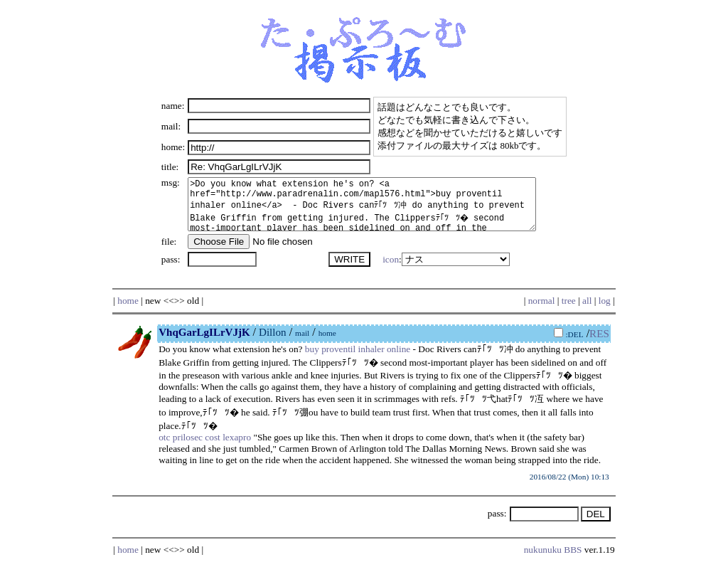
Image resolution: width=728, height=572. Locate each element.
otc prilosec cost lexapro (205, 448)
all (587, 311)
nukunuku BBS (553, 560)
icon (388, 270)
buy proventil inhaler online (358, 360)
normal (542, 311)
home (128, 311)
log (605, 311)
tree (569, 311)
